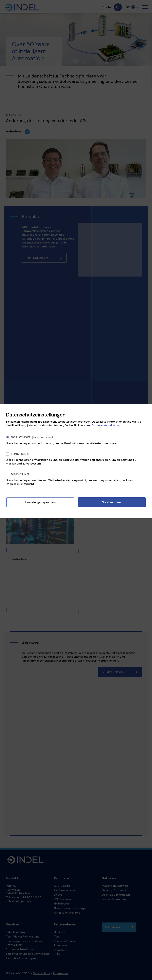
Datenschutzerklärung (106, 425)
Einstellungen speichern (40, 502)
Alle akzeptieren (112, 502)
